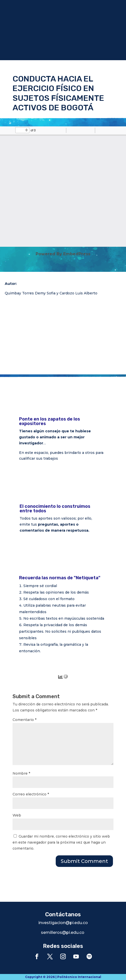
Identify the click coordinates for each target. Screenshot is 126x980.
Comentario (24, 720)
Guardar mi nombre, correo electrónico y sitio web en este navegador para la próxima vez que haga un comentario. (61, 842)
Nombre (21, 773)
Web (17, 815)
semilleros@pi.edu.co (63, 932)
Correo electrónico (31, 794)
